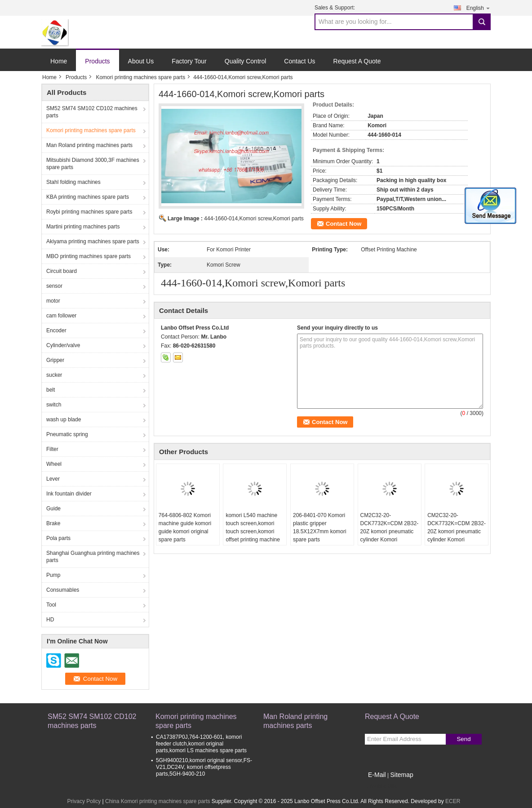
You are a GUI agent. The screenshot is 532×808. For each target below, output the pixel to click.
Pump (53, 575)
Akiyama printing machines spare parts (93, 241)
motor (53, 301)
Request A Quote (357, 61)
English (479, 8)
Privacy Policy (84, 801)
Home (59, 61)
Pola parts (58, 538)
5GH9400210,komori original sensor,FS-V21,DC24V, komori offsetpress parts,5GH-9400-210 (204, 767)
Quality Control (246, 61)
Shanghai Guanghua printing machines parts (93, 557)
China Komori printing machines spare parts (157, 801)
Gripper (55, 360)
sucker (54, 375)
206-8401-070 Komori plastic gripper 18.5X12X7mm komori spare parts (320, 527)
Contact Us (299, 61)
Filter (52, 449)
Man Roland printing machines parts (89, 145)
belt (51, 390)
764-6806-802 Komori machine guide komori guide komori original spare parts (185, 527)
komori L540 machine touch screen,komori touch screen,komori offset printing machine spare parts (253, 531)
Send (463, 739)
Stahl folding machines (73, 182)
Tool (51, 605)
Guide (53, 509)
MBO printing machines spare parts (89, 256)
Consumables (63, 590)
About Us (141, 61)
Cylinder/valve (63, 345)
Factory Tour (189, 61)
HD (50, 620)
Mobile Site (381, 786)
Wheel (54, 464)
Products (97, 61)
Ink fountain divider (69, 494)
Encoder (56, 330)
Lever (53, 479)
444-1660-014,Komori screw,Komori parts (254, 219)
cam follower (61, 316)
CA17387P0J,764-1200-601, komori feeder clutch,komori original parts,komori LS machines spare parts (201, 744)
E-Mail (377, 775)
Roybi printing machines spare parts (89, 212)
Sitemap (401, 775)
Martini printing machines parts (83, 227)
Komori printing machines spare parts (140, 77)
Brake (53, 523)
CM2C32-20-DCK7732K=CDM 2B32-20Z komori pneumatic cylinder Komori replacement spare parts (390, 531)
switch (54, 405)
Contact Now (344, 224)
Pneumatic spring (67, 434)
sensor (54, 286)
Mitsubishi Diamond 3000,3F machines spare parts (93, 164)
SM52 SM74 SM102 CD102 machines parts (92, 112)
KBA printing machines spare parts (88, 197)
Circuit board (62, 271)
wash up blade (64, 420)
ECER (453, 801)
